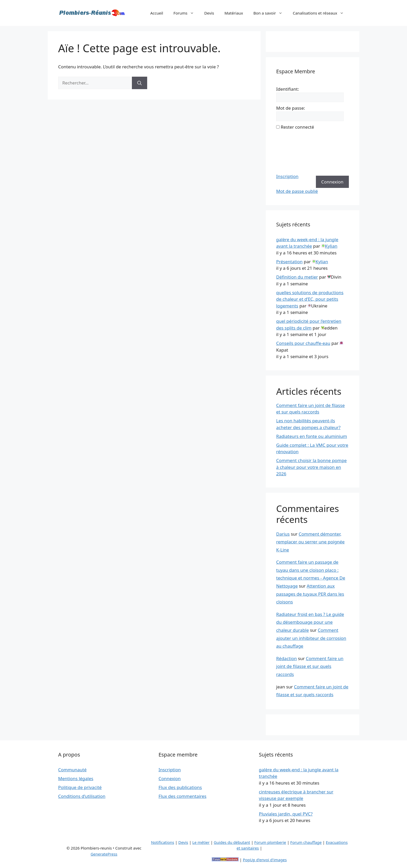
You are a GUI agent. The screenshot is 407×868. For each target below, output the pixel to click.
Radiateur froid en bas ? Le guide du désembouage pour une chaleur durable (310, 622)
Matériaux (234, 13)
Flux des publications (180, 787)
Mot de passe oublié (297, 191)
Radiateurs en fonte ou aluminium (312, 436)
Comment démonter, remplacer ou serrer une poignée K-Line (310, 542)
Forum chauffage (306, 842)
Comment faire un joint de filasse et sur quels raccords (310, 666)
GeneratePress (104, 854)
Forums (186, 13)
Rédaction (287, 658)
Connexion (332, 182)
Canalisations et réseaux (321, 13)
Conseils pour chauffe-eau (303, 343)
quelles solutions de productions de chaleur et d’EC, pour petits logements (310, 299)
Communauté (72, 770)
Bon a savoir (270, 13)
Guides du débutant (232, 842)
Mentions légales (76, 778)
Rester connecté (297, 127)
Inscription (287, 176)
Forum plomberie (270, 842)
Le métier (201, 842)
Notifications (163, 842)
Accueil (157, 13)
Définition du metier (297, 277)
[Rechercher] (140, 83)
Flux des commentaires (183, 796)
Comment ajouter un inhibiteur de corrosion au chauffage (311, 638)
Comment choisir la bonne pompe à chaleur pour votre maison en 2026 (311, 467)
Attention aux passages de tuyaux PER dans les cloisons (310, 594)
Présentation (289, 262)
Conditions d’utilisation (82, 796)
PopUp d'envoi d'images (265, 860)
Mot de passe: (291, 108)
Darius (283, 534)
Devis (209, 13)
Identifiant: (288, 89)
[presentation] (297, 152)
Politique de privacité (80, 787)
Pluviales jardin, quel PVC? (286, 814)
